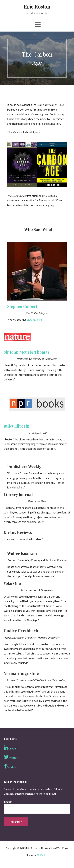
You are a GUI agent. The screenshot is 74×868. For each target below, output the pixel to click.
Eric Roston (37, 6)
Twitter (11, 757)
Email (8, 802)
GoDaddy (42, 855)
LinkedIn (11, 748)
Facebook (11, 766)
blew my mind (35, 320)
